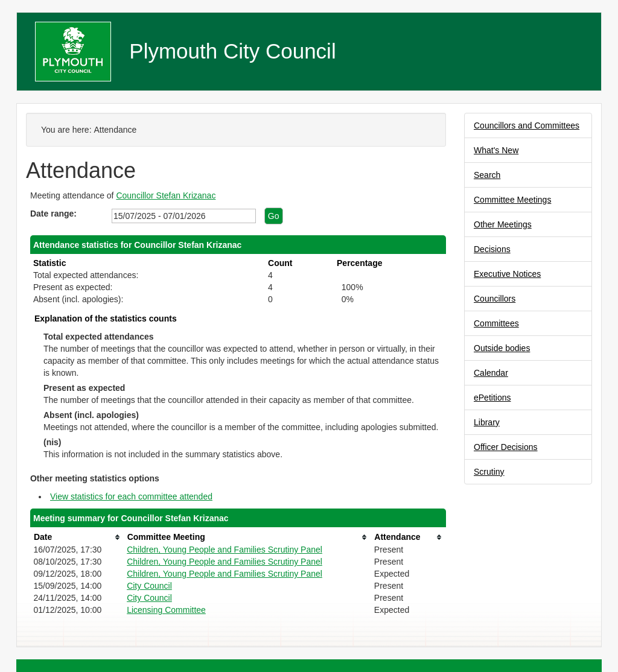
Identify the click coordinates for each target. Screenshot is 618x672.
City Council (149, 586)
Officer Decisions (506, 447)
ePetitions (492, 398)
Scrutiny (489, 472)
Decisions (492, 249)
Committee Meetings (512, 200)
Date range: (53, 214)
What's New (496, 150)
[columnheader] (77, 537)
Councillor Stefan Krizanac (166, 195)
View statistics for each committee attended (131, 496)
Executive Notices (507, 274)
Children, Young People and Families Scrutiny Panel (225, 550)
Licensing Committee (166, 610)
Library (487, 422)
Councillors (495, 299)
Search (487, 175)
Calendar (491, 373)
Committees (496, 323)
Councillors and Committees (527, 125)
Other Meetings (503, 224)
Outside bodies (502, 348)
